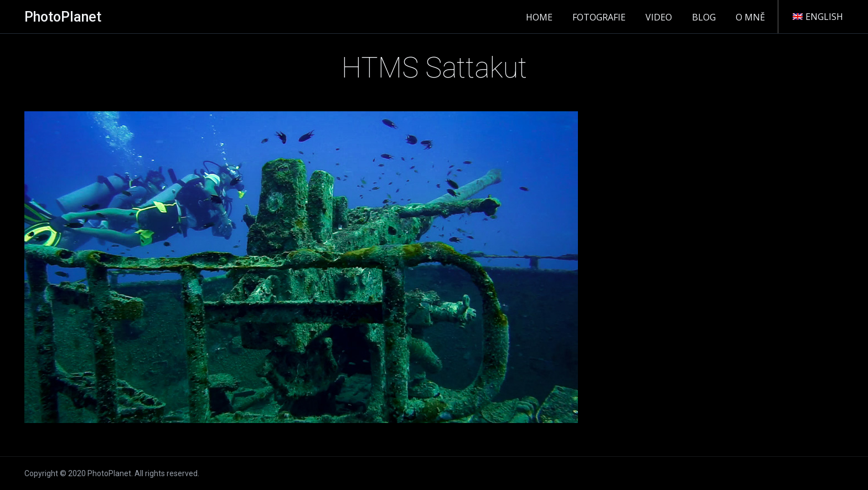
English (818, 17)
